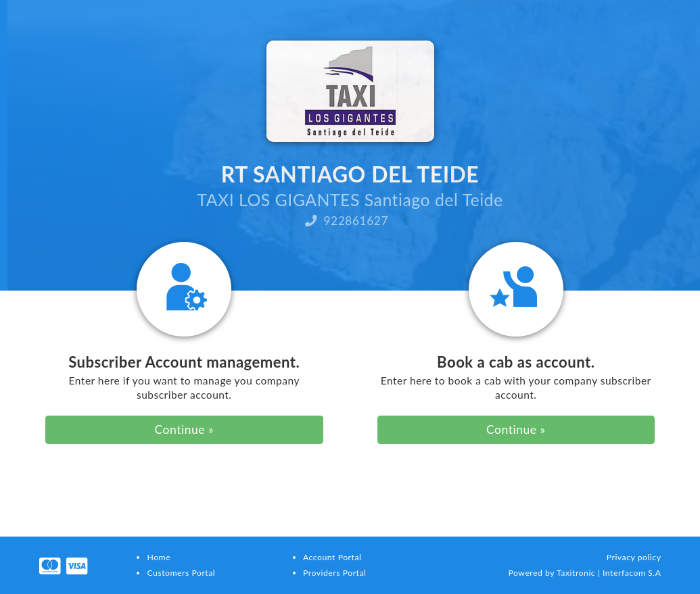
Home (159, 557)
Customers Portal (181, 573)
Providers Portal (334, 573)
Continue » (184, 429)
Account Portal (332, 557)
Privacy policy (634, 557)
